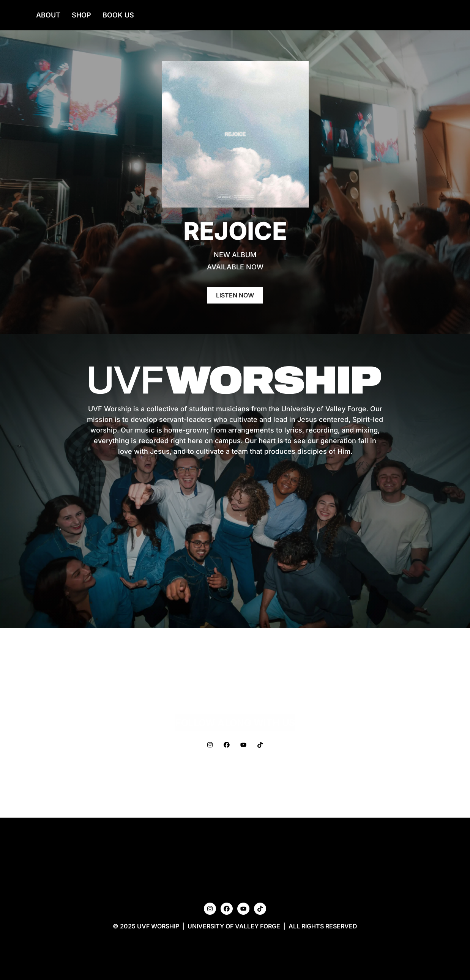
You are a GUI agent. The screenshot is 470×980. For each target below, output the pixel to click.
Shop (81, 15)
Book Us (118, 15)
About (48, 15)
